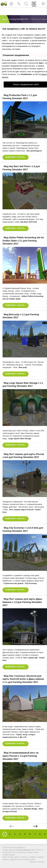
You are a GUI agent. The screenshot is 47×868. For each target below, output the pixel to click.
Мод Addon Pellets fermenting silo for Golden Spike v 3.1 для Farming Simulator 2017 (23, 241)
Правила (33, 862)
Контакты (41, 862)
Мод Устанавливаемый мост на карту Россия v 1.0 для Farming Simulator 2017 (20, 756)
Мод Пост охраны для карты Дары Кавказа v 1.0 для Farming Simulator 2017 (22, 602)
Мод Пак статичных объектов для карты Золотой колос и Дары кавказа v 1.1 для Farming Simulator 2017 (23, 679)
